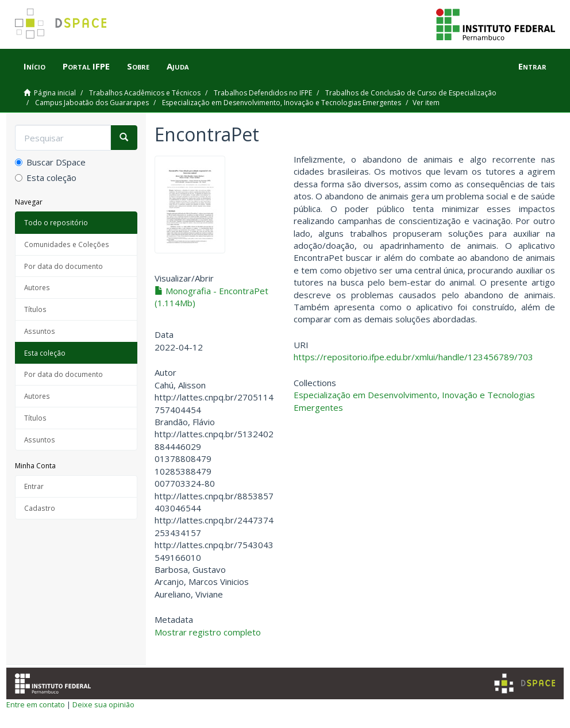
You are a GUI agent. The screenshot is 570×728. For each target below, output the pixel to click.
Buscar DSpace (50, 162)
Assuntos (40, 331)
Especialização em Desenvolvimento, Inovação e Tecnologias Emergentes (282, 103)
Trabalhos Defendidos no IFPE (263, 93)
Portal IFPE (86, 66)
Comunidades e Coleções (67, 244)
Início (34, 66)
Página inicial (55, 93)
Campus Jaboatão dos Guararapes (92, 103)
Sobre (138, 66)
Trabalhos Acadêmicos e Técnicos (145, 93)
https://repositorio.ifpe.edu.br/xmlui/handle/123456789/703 (413, 357)
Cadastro (40, 508)
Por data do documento (63, 266)
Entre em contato (36, 704)
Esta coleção (46, 178)
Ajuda (178, 66)
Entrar (34, 486)
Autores (37, 287)
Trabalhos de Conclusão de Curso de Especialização (411, 93)
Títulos (35, 309)
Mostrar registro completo (208, 632)
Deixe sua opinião (103, 704)
